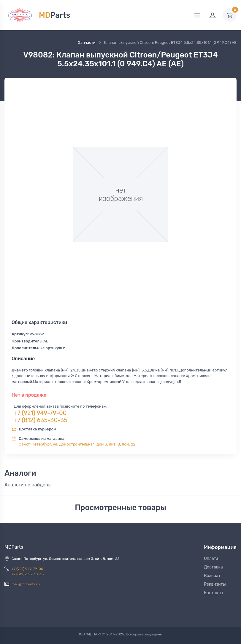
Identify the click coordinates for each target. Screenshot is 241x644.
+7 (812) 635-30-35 (41, 420)
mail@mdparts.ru (26, 584)
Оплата (211, 559)
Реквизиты (215, 584)
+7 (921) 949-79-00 (40, 413)
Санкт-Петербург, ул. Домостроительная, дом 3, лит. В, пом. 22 (77, 444)
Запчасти (87, 43)
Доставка (213, 567)
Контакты (214, 593)
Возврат (212, 576)
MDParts (14, 547)
